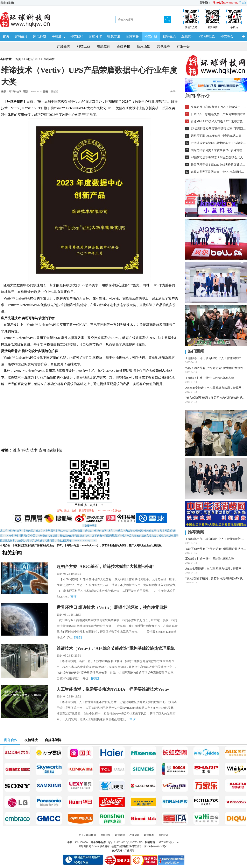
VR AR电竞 (207, 36)
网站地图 (149, 835)
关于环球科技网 (87, 835)
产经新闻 (64, 46)
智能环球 (95, 36)
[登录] (4, 3)
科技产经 (151, 36)
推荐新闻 (195, 532)
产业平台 (183, 46)
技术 (34, 450)
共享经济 (163, 46)
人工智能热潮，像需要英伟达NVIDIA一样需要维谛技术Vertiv (113, 689)
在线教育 (104, 46)
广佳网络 (129, 851)
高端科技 (123, 46)
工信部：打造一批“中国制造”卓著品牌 (210, 378)
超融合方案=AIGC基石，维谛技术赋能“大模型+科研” (105, 566)
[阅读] (74, 597)
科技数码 (77, 36)
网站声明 (120, 835)
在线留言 (134, 835)
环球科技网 (15, 92)
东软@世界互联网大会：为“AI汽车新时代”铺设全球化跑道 (219, 172)
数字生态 (169, 36)
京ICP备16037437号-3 (156, 846)
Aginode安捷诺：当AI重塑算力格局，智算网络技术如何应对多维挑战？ (216, 388)
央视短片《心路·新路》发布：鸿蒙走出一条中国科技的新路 (219, 107)
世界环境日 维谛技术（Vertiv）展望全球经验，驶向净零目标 (112, 607)
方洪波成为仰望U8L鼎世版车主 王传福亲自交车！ (219, 143)
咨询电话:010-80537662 (226, 3)
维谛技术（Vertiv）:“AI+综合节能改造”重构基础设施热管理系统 (116, 648)
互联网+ (187, 36)
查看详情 (49, 59)
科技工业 (84, 46)
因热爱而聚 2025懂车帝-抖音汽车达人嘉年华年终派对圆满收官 (219, 136)
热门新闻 (195, 351)
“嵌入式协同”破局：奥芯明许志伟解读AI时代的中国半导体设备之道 (216, 398)
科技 (25, 450)
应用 (42, 450)
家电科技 (40, 36)
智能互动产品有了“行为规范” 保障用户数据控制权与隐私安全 (216, 368)
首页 (6, 36)
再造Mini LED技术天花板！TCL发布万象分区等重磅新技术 (219, 121)
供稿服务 (105, 835)
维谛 (16, 450)
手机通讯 (58, 36)
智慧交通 (114, 36)
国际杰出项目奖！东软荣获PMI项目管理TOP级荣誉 (219, 150)
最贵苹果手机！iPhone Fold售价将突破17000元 (219, 165)
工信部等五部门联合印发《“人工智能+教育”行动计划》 (216, 358)
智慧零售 (132, 36)
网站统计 (163, 835)
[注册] (11, 3)
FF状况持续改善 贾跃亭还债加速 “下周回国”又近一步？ (219, 129)
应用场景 (143, 46)
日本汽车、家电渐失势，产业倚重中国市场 (218, 114)
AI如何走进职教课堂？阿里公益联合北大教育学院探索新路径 (219, 157)
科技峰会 (227, 36)
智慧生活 (21, 36)
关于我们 (205, 3)
